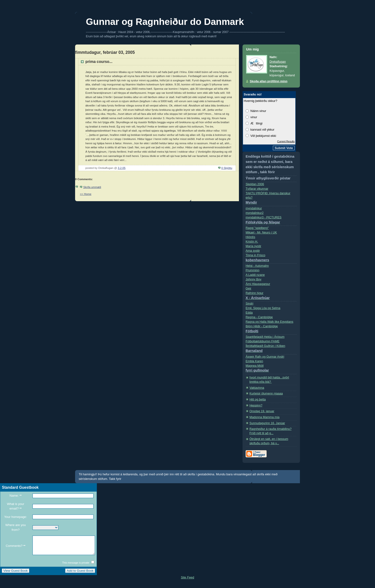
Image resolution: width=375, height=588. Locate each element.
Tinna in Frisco (271, 259)
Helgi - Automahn (257, 266)
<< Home (86, 194)
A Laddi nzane (255, 275)
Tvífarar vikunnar (257, 189)
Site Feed (187, 581)
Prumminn (252, 270)
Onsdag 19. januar (262, 411)
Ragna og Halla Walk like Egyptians (269, 322)
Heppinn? (256, 405)
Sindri (249, 304)
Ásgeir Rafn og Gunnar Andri (265, 357)
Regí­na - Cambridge (259, 317)
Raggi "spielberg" (257, 228)
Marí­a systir (253, 246)
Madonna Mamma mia (264, 417)
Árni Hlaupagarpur (258, 284)
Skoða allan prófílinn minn (269, 81)
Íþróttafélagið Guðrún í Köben (271, 349)
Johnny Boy (254, 279)
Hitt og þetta (258, 399)
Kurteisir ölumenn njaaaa (266, 394)
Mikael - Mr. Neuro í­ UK (261, 233)
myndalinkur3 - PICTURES (271, 221)
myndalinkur (254, 208)
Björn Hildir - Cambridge (271, 330)
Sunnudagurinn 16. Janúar (267, 423)
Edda (249, 313)
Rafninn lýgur (271, 297)
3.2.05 (122, 168)
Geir (248, 288)
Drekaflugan (278, 62)
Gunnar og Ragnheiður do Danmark (165, 22)
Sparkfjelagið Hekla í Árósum (265, 337)
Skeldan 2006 (255, 184)
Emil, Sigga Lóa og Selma (263, 308)
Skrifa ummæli (92, 187)
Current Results (286, 141)
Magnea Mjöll (271, 369)
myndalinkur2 (255, 213)
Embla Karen (254, 361)
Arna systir (253, 251)
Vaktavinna (257, 388)
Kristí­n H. (252, 242)
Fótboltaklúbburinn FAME (263, 341)
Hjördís (250, 237)
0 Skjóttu (227, 168)
